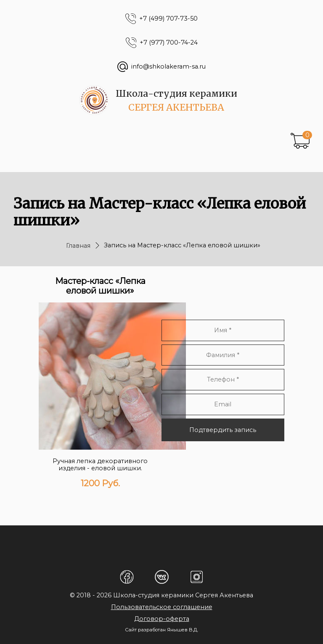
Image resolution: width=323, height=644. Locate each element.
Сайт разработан (145, 630)
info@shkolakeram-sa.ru (168, 67)
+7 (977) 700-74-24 (169, 43)
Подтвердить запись (223, 430)
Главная (78, 246)
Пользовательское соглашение (162, 607)
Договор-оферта (162, 619)
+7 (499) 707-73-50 (168, 19)
